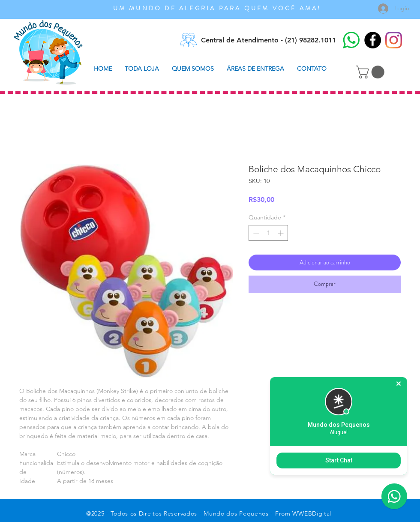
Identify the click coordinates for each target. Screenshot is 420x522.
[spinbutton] (268, 233)
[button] (372, 72)
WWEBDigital (312, 513)
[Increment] (281, 233)
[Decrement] (255, 233)
